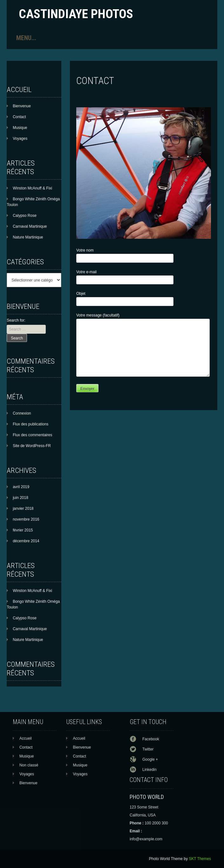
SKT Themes (200, 859)
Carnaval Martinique (30, 226)
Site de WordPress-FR (32, 446)
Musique (20, 128)
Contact (19, 117)
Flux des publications (31, 424)
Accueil (26, 738)
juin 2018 (20, 498)
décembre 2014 (26, 541)
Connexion (22, 413)
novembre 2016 (26, 519)
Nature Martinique (28, 237)
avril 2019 (21, 487)
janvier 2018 (23, 509)
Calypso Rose (25, 216)
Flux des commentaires (32, 435)
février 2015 (23, 530)
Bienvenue (22, 106)
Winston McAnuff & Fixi (32, 188)
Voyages (20, 139)
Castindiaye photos (76, 14)
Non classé (29, 765)
